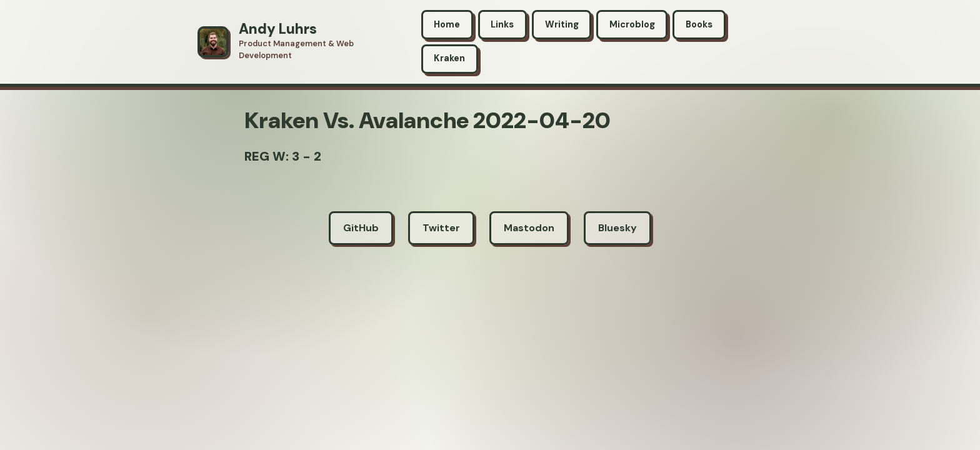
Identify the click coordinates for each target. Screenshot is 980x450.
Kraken (449, 58)
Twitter (441, 228)
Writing (562, 24)
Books (699, 24)
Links (502, 24)
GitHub (361, 228)
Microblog (632, 24)
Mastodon (529, 228)
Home (447, 24)
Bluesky (617, 228)
